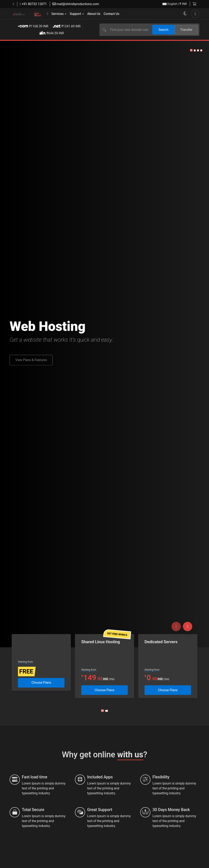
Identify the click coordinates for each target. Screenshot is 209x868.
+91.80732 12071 (33, 4)
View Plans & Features (31, 363)
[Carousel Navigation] (182, 627)
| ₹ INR (175, 4)
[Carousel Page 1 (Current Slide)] (102, 711)
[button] (191, 50)
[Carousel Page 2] (107, 711)
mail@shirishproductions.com (76, 4)
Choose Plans (41, 683)
